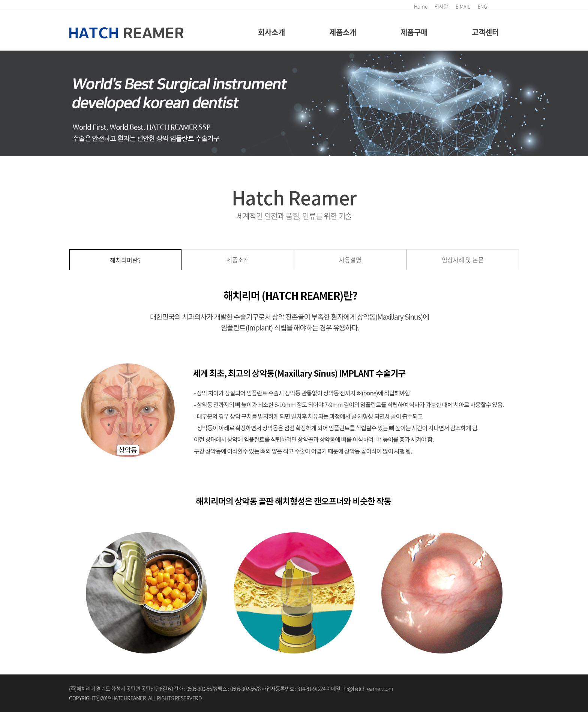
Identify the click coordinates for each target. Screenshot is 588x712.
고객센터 (485, 32)
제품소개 (343, 32)
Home (421, 6)
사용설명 (350, 260)
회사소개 (271, 32)
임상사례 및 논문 (463, 260)
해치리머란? (125, 260)
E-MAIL (463, 6)
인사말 (441, 6)
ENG (482, 6)
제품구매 (414, 32)
